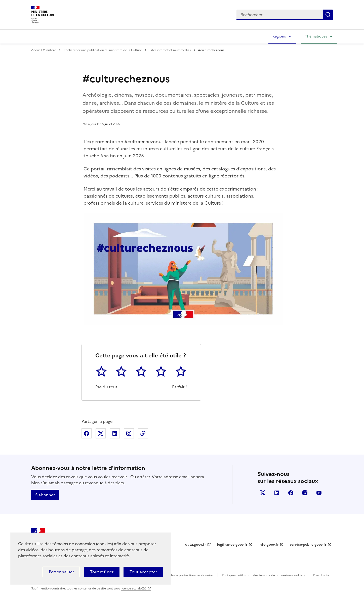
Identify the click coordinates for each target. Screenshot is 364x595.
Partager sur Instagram (129, 433)
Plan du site (321, 575)
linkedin (277, 493)
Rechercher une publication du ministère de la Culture (103, 50)
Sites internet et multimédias (170, 50)
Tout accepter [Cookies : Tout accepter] (143, 572)
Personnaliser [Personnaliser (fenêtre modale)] (61, 572)
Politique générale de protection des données (180, 575)
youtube (319, 493)
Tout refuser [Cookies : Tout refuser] (102, 572)
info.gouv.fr (269, 545)
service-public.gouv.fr (308, 545)
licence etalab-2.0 (133, 588)
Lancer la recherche (328, 15)
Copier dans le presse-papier (143, 433)
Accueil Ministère (44, 50)
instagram (305, 493)
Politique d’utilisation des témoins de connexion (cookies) (263, 575)
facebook (291, 493)
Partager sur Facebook (87, 433)
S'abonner (45, 495)
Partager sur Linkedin (115, 433)
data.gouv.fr (196, 545)
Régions (279, 36)
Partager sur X (101, 433)
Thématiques (316, 36)
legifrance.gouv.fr (232, 545)
